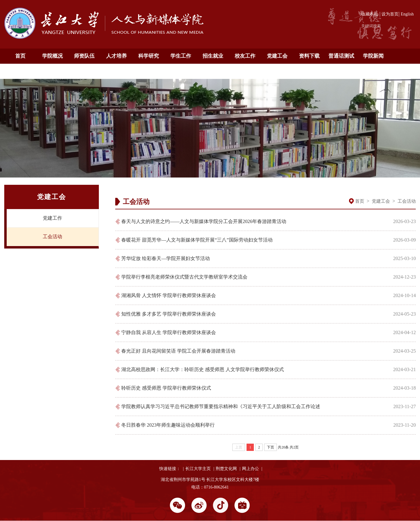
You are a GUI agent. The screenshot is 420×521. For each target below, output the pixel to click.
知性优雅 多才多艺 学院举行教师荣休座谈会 (169, 314)
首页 (20, 56)
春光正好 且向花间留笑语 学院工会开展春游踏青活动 (178, 351)
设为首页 (390, 14)
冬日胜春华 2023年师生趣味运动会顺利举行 (168, 425)
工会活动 (52, 237)
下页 (270, 447)
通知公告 (20, 71)
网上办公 (250, 469)
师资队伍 (84, 56)
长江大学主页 (198, 469)
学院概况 (52, 56)
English (407, 14)
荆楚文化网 (226, 469)
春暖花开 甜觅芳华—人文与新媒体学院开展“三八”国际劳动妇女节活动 (197, 240)
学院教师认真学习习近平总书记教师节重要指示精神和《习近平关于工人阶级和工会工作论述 (221, 406)
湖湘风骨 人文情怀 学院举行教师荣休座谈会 (169, 295)
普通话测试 (341, 56)
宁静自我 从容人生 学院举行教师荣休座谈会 (169, 332)
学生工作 (181, 56)
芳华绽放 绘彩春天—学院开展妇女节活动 (166, 258)
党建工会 (277, 56)
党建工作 (52, 218)
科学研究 (149, 56)
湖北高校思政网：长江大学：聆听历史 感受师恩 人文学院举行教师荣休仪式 (203, 369)
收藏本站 (370, 14)
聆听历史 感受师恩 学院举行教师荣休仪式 (166, 388)
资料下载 (309, 56)
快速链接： (170, 469)
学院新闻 (373, 56)
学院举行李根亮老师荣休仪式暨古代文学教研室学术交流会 (184, 277)
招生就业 (213, 56)
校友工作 (245, 56)
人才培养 (116, 56)
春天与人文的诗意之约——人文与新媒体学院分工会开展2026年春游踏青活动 (204, 221)
